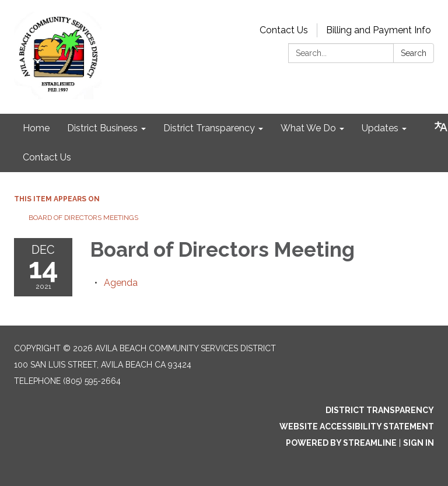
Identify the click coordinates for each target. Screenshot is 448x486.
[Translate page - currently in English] (441, 127)
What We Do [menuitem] (308, 128)
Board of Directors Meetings (83, 218)
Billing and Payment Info (379, 30)
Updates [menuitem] (380, 128)
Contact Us (284, 30)
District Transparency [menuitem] (209, 128)
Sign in (419, 443)
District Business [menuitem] (102, 128)
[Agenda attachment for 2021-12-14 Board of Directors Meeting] (121, 283)
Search (414, 53)
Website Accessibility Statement (357, 426)
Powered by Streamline (341, 443)
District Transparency (380, 410)
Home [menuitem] (36, 128)
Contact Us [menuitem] (47, 157)
